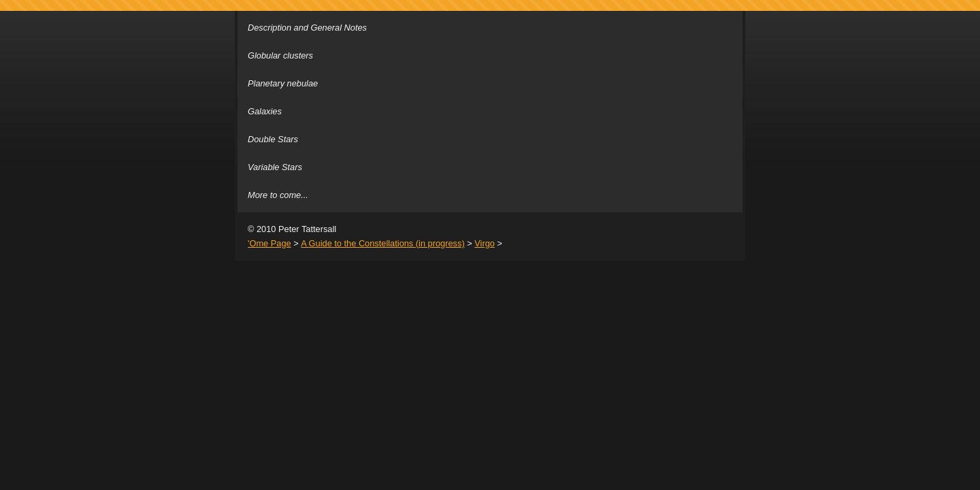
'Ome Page (269, 243)
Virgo (485, 243)
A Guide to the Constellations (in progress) (382, 243)
